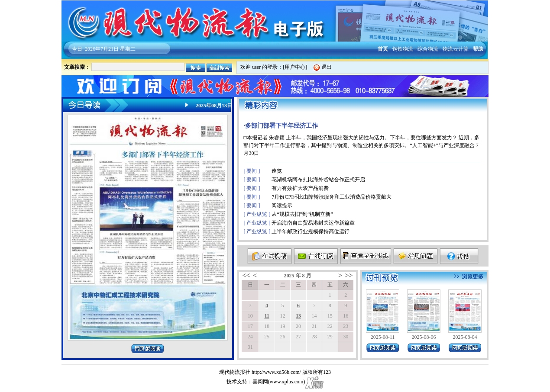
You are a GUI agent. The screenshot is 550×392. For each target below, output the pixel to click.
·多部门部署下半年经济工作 (281, 126)
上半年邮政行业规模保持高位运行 (311, 231)
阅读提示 (282, 206)
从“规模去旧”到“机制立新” (302, 214)
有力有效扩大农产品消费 (300, 188)
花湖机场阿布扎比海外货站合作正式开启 (318, 180)
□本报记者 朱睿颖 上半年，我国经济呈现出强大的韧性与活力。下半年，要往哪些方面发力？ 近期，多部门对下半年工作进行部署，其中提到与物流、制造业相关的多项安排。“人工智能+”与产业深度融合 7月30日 (361, 145)
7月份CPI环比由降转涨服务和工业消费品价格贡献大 (332, 197)
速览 (277, 171)
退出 (327, 67)
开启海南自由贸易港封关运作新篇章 (313, 223)
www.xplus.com (287, 382)
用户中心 (295, 67)
